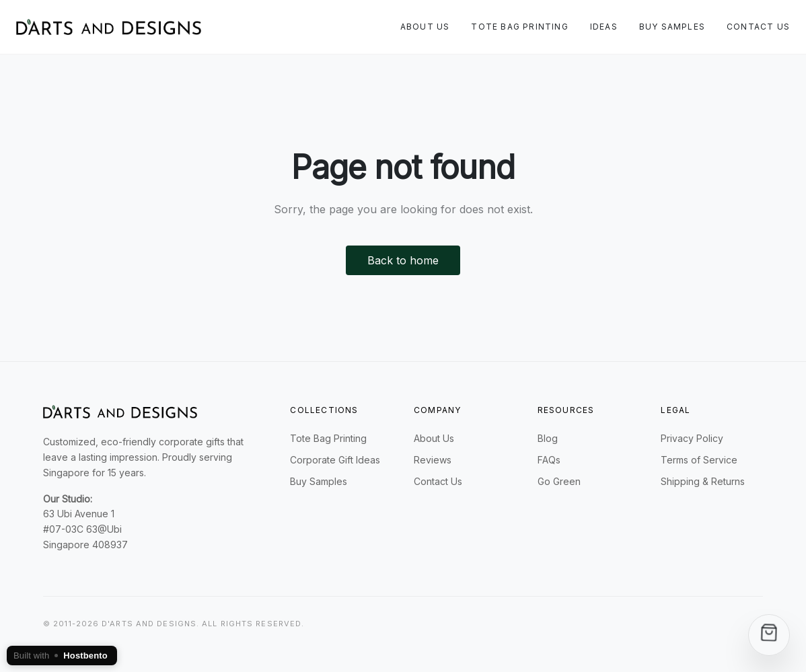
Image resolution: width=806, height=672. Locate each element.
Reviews (433, 460)
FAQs (549, 460)
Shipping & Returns (703, 481)
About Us (425, 27)
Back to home (403, 260)
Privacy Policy (692, 438)
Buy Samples (672, 27)
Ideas (604, 27)
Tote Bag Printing (519, 27)
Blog (548, 438)
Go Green (559, 481)
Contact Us (758, 27)
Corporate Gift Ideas (335, 460)
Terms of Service (699, 460)
